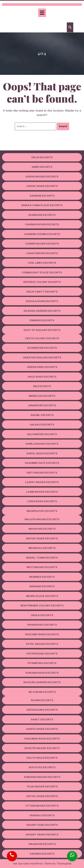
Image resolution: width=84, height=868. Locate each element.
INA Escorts (42, 386)
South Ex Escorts (42, 767)
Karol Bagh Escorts (42, 453)
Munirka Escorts (42, 577)
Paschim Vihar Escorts (42, 634)
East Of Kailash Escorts (42, 330)
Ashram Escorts (42, 196)
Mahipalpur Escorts (42, 511)
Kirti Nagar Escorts (42, 473)
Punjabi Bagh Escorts (42, 673)
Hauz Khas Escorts (42, 377)
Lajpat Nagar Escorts (42, 482)
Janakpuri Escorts (42, 405)
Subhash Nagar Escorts (42, 777)
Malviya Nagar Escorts (42, 519)
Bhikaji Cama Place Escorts (42, 205)
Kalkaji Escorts (42, 424)
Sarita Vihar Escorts (42, 729)
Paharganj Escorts (42, 625)
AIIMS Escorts (42, 167)
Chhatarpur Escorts (42, 253)
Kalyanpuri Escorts (42, 434)
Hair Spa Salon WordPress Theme (32, 864)
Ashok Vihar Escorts (42, 186)
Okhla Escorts (42, 615)
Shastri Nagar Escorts (42, 748)
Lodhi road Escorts (42, 501)
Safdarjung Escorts (42, 710)
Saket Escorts (42, 719)
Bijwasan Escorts (42, 215)
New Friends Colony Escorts (42, 605)
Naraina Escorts (42, 586)
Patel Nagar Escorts (42, 644)
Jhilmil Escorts (42, 415)
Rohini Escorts (42, 700)
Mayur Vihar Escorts (42, 538)
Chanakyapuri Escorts (42, 224)
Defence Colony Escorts (42, 282)
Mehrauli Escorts (42, 548)
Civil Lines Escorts (42, 263)
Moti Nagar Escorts (42, 567)
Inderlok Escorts (42, 396)
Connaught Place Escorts (42, 272)
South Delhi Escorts (42, 758)
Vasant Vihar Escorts (42, 834)
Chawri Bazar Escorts (42, 244)
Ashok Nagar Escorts (42, 176)
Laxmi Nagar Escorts (42, 492)
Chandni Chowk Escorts (42, 234)
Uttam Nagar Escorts (42, 806)
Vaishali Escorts (42, 815)
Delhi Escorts (42, 157)
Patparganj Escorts (42, 654)
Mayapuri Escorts (42, 529)
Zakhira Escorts (42, 854)
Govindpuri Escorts (42, 348)
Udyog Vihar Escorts (42, 796)
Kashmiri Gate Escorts (42, 463)
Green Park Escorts (42, 367)
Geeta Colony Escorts (42, 338)
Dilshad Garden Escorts (42, 311)
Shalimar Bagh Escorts (42, 739)
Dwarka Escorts (42, 320)
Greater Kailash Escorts (42, 357)
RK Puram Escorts (42, 692)
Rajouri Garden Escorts (42, 682)
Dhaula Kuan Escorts (42, 301)
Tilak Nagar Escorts (42, 786)
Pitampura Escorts (42, 663)
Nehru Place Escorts (42, 596)
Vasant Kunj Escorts (42, 825)
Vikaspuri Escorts (42, 844)
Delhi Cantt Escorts (42, 292)
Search (63, 126)
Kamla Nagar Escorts (42, 444)
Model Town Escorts (42, 558)
